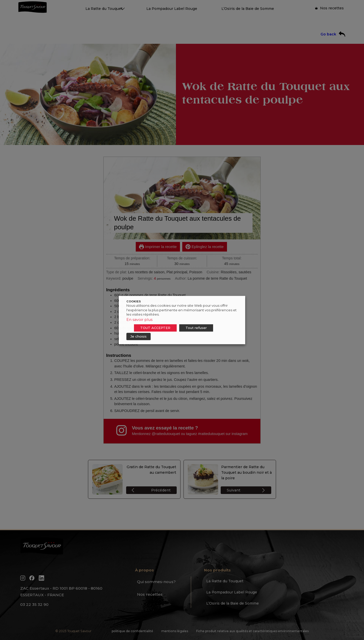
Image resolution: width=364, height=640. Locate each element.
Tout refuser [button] (196, 328)
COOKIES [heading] (134, 301)
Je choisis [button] (139, 336)
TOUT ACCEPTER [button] (155, 328)
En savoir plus (139, 319)
